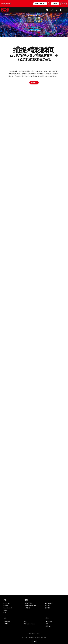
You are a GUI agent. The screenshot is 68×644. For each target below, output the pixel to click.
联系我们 (34, 83)
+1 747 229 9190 (56, 9)
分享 (35, 641)
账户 (60, 9)
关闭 (63, 4)
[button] (65, 10)
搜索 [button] (52, 10)
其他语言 (55, 4)
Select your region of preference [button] (47, 10)
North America (40, 4)
